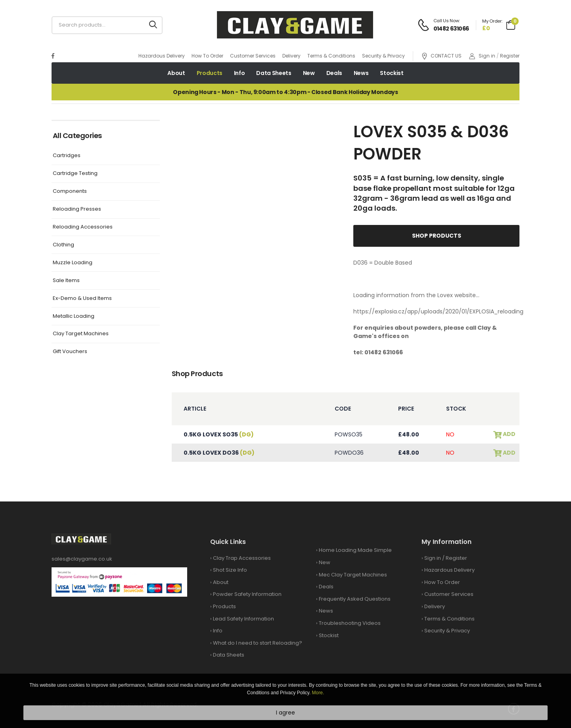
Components (70, 191)
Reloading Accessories (83, 227)
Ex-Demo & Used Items (82, 299)
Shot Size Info (230, 570)
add (509, 434)
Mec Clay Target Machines (353, 575)
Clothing (63, 245)
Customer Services (253, 56)
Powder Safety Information (247, 594)
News (361, 73)
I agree (285, 713)
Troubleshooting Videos (350, 623)
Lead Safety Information (243, 619)
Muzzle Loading (73, 263)
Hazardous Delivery (162, 56)
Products (210, 73)
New (309, 73)
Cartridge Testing (75, 174)
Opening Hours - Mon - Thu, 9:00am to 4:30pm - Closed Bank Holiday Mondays (285, 92)
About (176, 73)
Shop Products (437, 236)
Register (510, 56)
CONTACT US (441, 56)
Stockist (392, 73)
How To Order (207, 56)
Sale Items (66, 281)
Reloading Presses (77, 209)
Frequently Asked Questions (355, 599)
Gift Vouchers (70, 352)
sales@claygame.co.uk (82, 559)
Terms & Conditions (331, 56)
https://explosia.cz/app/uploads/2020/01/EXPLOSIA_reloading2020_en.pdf (456, 311)
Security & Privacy (383, 56)
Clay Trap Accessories (242, 558)
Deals (334, 73)
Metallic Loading (74, 316)
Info (240, 73)
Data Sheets (274, 73)
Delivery (291, 56)
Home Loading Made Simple (355, 550)
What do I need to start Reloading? (258, 643)
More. (318, 693)
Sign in (482, 56)
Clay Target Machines (81, 334)
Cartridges (67, 156)
